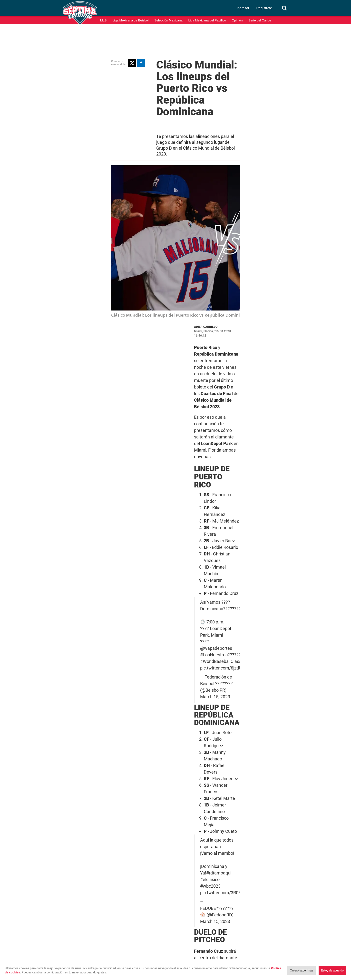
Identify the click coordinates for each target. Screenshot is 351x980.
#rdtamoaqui (209, 584)
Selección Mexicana (168, 20)
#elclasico (232, 584)
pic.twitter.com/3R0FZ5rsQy (189, 591)
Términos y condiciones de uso (291, 955)
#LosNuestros (176, 460)
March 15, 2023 (249, 600)
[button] (80, 62)
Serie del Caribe (260, 20)
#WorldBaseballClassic (229, 460)
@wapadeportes (188, 454)
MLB (103, 20)
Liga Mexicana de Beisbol (130, 20)
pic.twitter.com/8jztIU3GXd (188, 467)
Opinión (237, 20)
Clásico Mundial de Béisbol (206, 728)
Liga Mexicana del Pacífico (207, 20)
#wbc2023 (253, 584)
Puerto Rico (243, 728)
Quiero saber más (301, 970)
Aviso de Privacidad (334, 955)
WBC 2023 (175, 735)
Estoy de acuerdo (332, 970)
